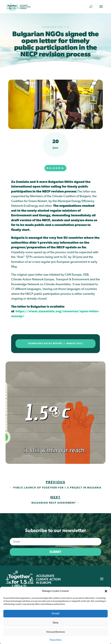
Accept (56, 613)
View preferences (55, 632)
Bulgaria (55, 168)
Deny (55, 623)
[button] (106, 591)
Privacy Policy (56, 640)
